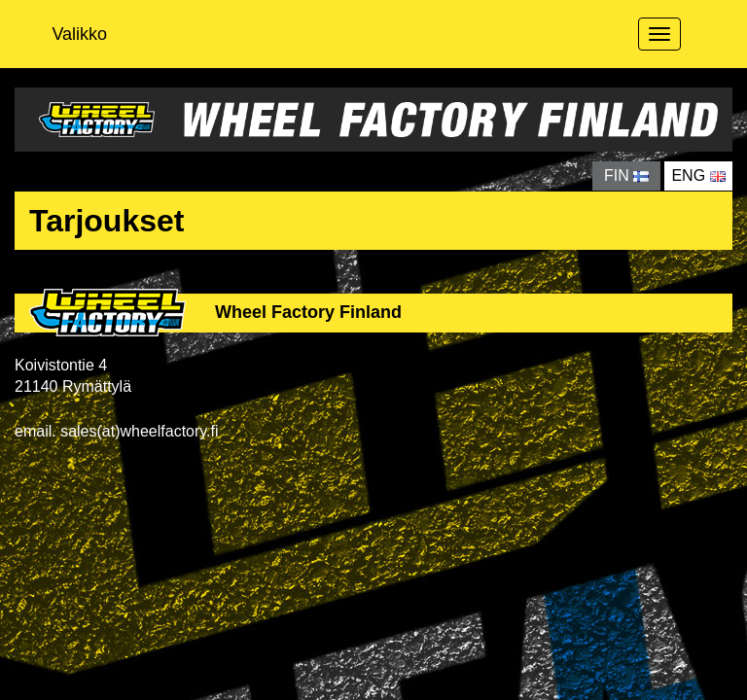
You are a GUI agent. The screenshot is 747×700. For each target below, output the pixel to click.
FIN (626, 175)
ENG (698, 175)
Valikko (79, 34)
